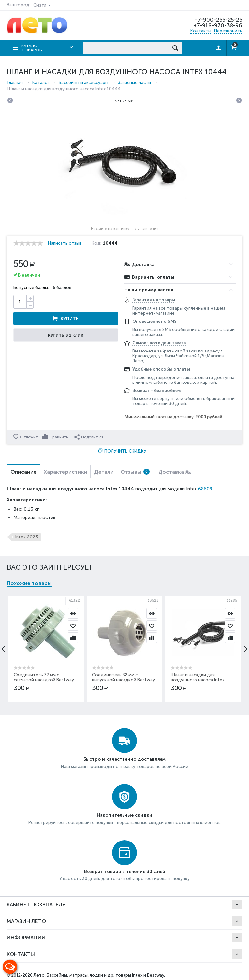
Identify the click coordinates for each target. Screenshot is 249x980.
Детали (104, 472)
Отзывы (135, 472)
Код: (97, 243)
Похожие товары (29, 583)
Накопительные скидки (124, 815)
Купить (70, 319)
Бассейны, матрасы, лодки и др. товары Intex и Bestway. (106, 975)
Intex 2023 (26, 537)
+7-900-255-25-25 (218, 20)
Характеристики (65, 472)
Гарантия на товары (154, 300)
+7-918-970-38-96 (218, 25)
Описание (23, 472)
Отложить (30, 437)
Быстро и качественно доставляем (124, 759)
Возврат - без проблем (157, 391)
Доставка (171, 472)
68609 (205, 489)
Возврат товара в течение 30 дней (125, 871)
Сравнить (58, 437)
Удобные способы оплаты (161, 369)
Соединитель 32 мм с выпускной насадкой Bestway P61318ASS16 (124, 680)
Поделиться (89, 437)
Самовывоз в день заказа (159, 343)
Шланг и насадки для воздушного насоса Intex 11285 (198, 680)
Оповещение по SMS (155, 321)
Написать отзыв (65, 243)
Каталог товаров (32, 48)
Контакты (201, 31)
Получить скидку (125, 451)
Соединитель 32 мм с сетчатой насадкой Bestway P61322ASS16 (44, 680)
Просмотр (73, 613)
